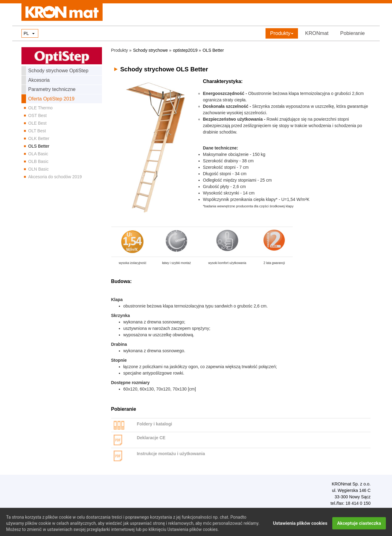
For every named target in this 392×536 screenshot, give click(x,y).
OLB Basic (38, 161)
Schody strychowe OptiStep (58, 71)
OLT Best (37, 131)
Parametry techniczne (52, 89)
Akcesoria (39, 80)
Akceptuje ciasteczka (359, 527)
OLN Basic (38, 169)
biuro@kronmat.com (354, 510)
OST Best (37, 115)
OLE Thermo (40, 108)
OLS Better (39, 146)
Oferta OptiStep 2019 (51, 99)
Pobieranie (352, 33)
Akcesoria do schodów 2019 (55, 177)
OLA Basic (38, 154)
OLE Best (37, 123)
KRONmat (317, 33)
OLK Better (39, 138)
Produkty (282, 33)
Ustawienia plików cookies (300, 527)
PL (26, 33)
